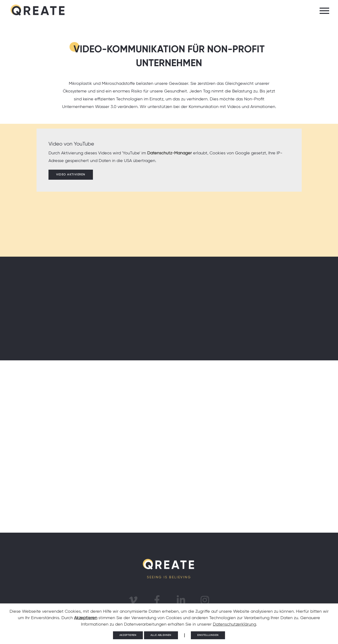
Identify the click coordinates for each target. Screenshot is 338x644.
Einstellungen (208, 635)
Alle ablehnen (161, 635)
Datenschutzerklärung (234, 624)
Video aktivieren (71, 175)
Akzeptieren (86, 618)
